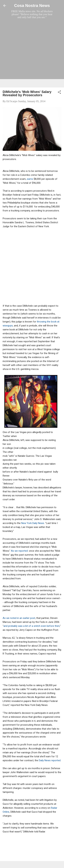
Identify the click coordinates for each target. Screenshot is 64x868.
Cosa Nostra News (32, 6)
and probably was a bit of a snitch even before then (32, 626)
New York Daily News (33, 523)
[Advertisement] (32, 53)
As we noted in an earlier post (19, 618)
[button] (59, 93)
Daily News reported (50, 760)
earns (30, 179)
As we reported (19, 551)
